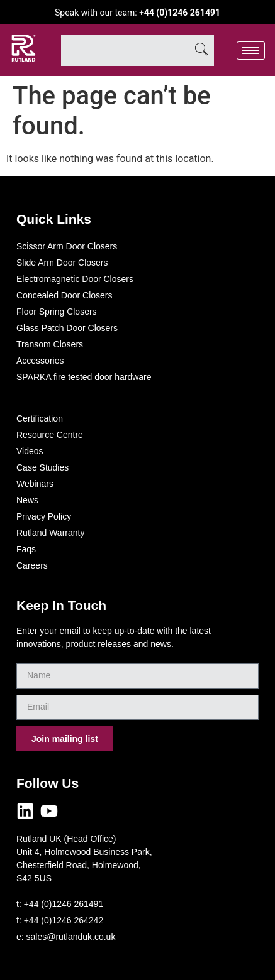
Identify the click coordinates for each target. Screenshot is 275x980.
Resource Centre (50, 435)
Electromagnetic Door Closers (75, 279)
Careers (32, 565)
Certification (40, 418)
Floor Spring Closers (57, 312)
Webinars (35, 484)
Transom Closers (50, 344)
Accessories (40, 361)
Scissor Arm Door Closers (67, 246)
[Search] (201, 50)
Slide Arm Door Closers (62, 263)
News (27, 500)
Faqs (26, 549)
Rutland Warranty (50, 533)
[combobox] (125, 50)
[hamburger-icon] (251, 51)
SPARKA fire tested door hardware (84, 377)
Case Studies (42, 467)
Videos (30, 451)
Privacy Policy (44, 516)
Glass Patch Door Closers (67, 328)
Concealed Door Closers (65, 295)
